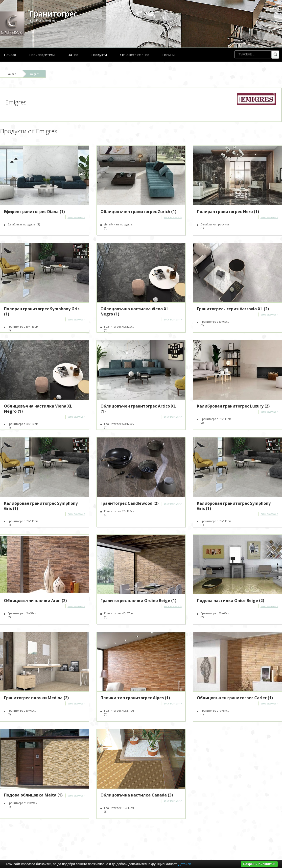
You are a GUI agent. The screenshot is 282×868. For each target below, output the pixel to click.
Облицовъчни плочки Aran (35, 601)
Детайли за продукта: (24, 224)
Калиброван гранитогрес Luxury (233, 406)
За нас (73, 55)
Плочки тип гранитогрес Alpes (135, 698)
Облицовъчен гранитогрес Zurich (138, 212)
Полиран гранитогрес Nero (228, 212)
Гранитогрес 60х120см (119, 328)
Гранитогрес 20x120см (119, 513)
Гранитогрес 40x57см (215, 712)
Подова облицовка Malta (33, 795)
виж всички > (76, 217)
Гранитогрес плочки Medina (36, 698)
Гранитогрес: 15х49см (23, 805)
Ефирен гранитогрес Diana (34, 212)
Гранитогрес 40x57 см (119, 712)
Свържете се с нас (135, 55)
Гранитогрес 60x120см (23, 426)
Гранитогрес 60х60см (215, 323)
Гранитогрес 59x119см (23, 328)
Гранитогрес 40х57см (22, 615)
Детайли (185, 864)
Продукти (99, 55)
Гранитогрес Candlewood (129, 503)
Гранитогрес (53, 14)
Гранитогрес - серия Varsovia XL (233, 309)
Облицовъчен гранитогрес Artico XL (138, 409)
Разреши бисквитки (259, 864)
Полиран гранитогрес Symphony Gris (42, 311)
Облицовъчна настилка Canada (137, 795)
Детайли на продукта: (119, 226)
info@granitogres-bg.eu (47, 20)
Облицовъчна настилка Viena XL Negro (135, 311)
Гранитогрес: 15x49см (119, 810)
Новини (169, 55)
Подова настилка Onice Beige (231, 601)
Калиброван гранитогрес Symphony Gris (41, 506)
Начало (10, 55)
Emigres (34, 74)
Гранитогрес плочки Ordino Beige (138, 601)
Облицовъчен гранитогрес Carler (235, 698)
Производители (42, 55)
